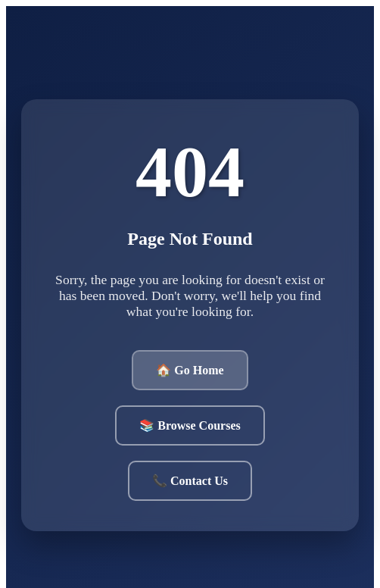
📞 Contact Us (190, 481)
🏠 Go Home (190, 370)
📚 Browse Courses (190, 425)
